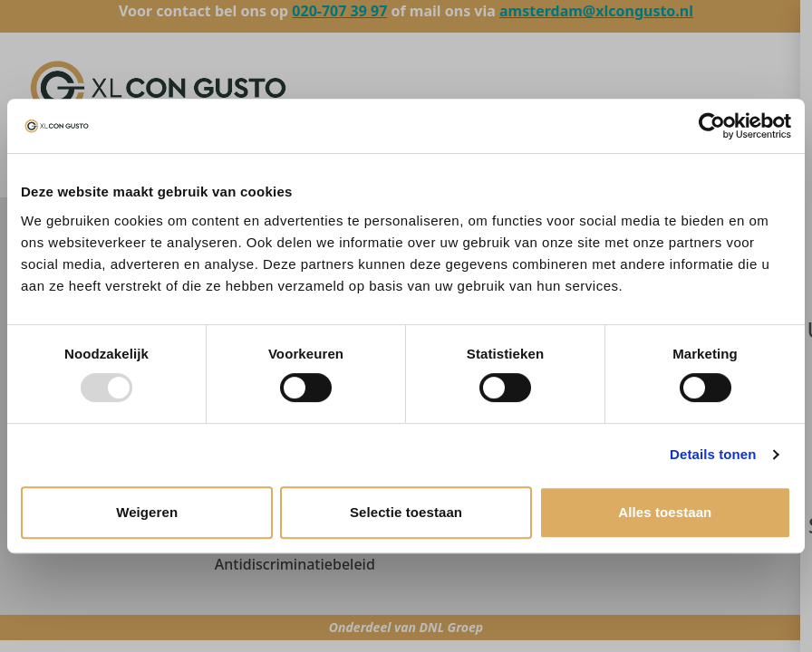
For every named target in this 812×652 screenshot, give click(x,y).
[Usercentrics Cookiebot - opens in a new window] (712, 126)
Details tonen (713, 454)
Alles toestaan (665, 512)
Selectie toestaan (406, 512)
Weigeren (147, 512)
